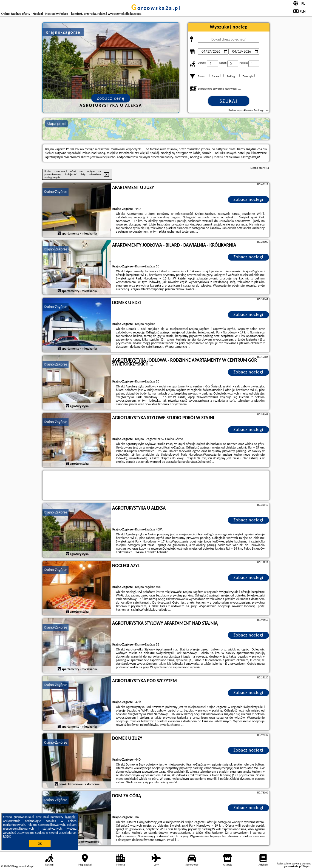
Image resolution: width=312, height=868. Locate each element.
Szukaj (229, 101)
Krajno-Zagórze (56, 192)
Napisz (307, 866)
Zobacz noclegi (249, 199)
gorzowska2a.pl (156, 8)
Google (71, 817)
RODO (7, 836)
